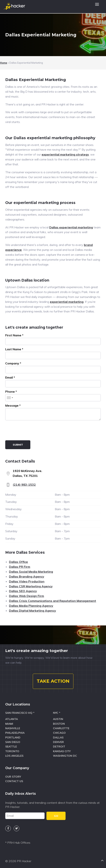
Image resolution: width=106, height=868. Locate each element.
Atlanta (12, 719)
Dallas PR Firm (20, 567)
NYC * (57, 713)
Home (4, 63)
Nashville (13, 728)
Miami (9, 724)
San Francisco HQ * (20, 713)
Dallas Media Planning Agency (31, 606)
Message (13, 405)
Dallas (58, 737)
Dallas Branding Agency (27, 576)
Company (13, 363)
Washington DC (65, 756)
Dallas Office (18, 562)
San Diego (13, 742)
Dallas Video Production (27, 581)
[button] (97, 7)
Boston (59, 724)
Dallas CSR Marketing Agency (31, 586)
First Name (14, 335)
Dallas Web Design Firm (26, 596)
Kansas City (62, 751)
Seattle (11, 747)
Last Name (14, 349)
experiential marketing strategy (65, 154)
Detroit (59, 747)
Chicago (59, 733)
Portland (13, 737)
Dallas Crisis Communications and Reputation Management (53, 601)
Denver (58, 742)
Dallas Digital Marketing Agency (32, 611)
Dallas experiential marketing (71, 227)
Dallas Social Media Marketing (31, 572)
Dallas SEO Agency (23, 591)
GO (56, 816)
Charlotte (61, 728)
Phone (11, 392)
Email (10, 377)
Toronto (12, 751)
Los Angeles (14, 756)
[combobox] (10, 398)
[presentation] (34, 431)
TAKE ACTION (53, 681)
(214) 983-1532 (24, 485)
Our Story (13, 777)
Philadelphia (15, 733)
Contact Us (14, 781)
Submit (18, 445)
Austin (58, 719)
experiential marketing (67, 302)
